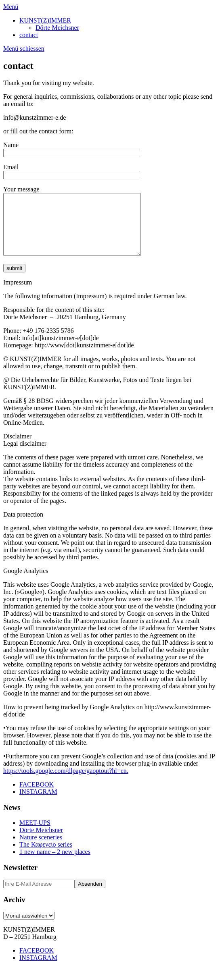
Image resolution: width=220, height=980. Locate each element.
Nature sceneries (41, 849)
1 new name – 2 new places (55, 864)
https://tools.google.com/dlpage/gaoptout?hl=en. (66, 783)
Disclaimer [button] (17, 448)
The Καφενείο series (46, 856)
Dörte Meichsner (57, 28)
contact (29, 35)
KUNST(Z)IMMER (45, 20)
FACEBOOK (37, 796)
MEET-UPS (35, 835)
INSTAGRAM (38, 804)
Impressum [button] (18, 294)
